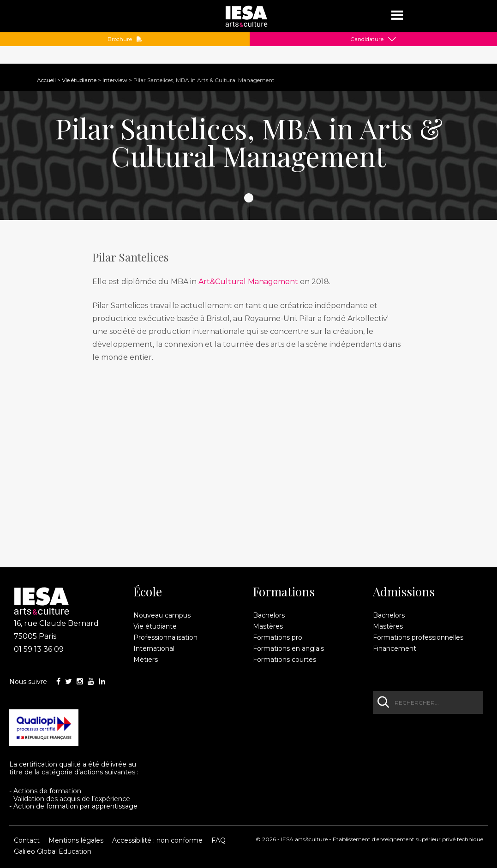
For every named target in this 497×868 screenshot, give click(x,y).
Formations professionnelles (418, 637)
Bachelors (269, 615)
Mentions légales (76, 840)
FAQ (219, 840)
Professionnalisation (165, 637)
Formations (284, 592)
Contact (27, 840)
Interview (115, 80)
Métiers (146, 660)
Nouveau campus (162, 615)
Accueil (46, 80)
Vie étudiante (79, 80)
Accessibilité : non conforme (157, 840)
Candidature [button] (367, 39)
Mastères (268, 626)
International (154, 648)
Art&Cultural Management (248, 282)
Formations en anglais (288, 648)
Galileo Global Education (53, 851)
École (148, 592)
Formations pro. (278, 637)
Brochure (125, 39)
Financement (395, 648)
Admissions (404, 592)
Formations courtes (284, 660)
